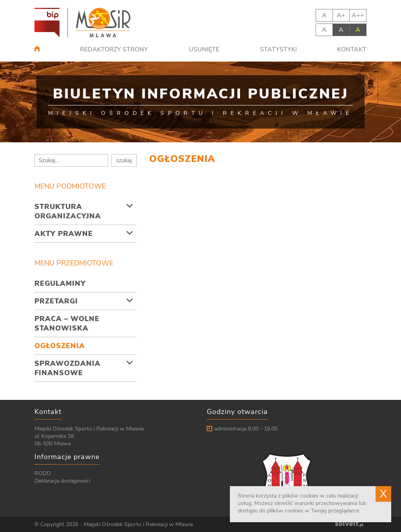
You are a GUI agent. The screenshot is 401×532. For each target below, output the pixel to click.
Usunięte (204, 49)
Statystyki (278, 49)
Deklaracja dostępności (62, 481)
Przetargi (56, 301)
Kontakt (352, 49)
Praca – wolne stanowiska (67, 323)
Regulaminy (60, 283)
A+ (341, 15)
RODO (43, 473)
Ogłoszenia (60, 346)
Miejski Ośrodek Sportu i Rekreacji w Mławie (138, 524)
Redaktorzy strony (114, 49)
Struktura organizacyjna (68, 211)
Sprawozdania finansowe (68, 368)
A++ (358, 15)
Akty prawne (64, 234)
